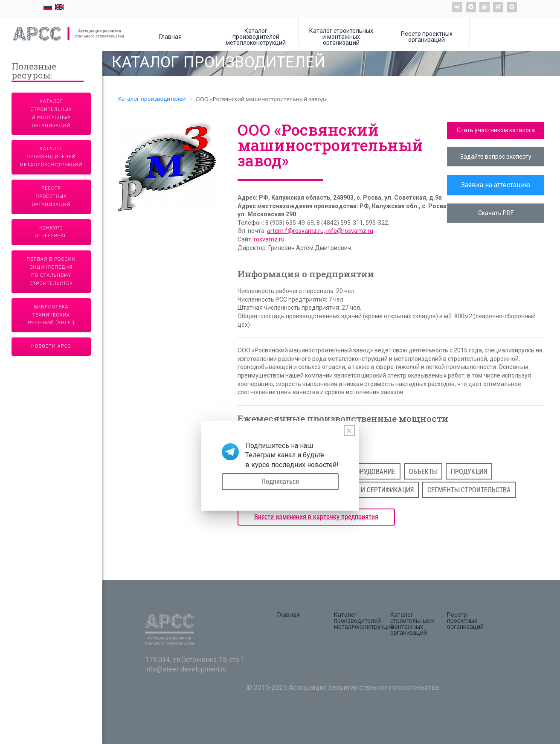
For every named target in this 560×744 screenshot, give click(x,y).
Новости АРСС (51, 346)
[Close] (349, 430)
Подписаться (280, 481)
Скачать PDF (496, 213)
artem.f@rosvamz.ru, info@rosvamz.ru (320, 231)
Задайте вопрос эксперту (496, 157)
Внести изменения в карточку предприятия (316, 517)
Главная (170, 36)
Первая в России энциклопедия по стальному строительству (51, 271)
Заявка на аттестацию (496, 185)
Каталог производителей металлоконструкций (256, 36)
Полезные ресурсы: (34, 71)
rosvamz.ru (269, 239)
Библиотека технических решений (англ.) (51, 315)
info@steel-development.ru (186, 669)
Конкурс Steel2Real (51, 232)
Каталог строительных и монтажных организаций (341, 36)
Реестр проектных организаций (427, 36)
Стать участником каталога (496, 130)
